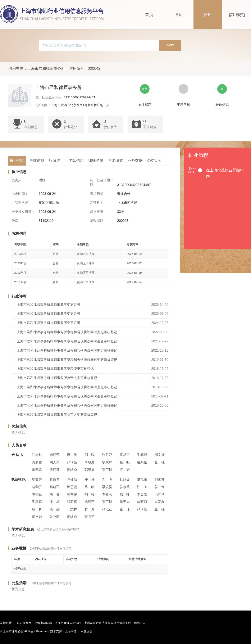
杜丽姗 (125, 479)
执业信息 (17, 161)
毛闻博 (142, 455)
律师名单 (96, 161)
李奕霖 (37, 470)
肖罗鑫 (37, 462)
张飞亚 (107, 509)
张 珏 (125, 509)
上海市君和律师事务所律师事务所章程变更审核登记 (55, 369)
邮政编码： (98, 221)
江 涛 (125, 470)
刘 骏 (90, 455)
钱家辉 (107, 462)
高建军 (55, 487)
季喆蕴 (37, 494)
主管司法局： (22, 203)
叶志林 (37, 455)
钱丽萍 (55, 455)
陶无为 (55, 462)
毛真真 (37, 502)
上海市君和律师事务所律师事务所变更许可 (49, 305)
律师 (178, 15)
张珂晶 (72, 462)
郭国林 (160, 479)
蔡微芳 (55, 479)
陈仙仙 (72, 479)
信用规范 (237, 15)
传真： (17, 221)
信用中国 (140, 623)
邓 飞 (107, 479)
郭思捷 (90, 470)
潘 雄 (72, 455)
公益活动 (155, 161)
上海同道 (71, 631)
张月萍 (107, 455)
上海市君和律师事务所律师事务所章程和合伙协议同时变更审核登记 (67, 332)
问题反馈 (86, 631)
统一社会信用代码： (102, 183)
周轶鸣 (72, 470)
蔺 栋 (55, 494)
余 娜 (55, 509)
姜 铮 (160, 487)
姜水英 (125, 487)
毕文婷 (37, 479)
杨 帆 (125, 462)
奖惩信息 (76, 161)
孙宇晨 (107, 470)
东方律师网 (24, 623)
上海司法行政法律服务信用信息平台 (108, 623)
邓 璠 (90, 479)
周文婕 (160, 455)
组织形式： (98, 194)
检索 (170, 45)
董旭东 (125, 455)
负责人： (18, 180)
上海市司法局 (43, 623)
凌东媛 (142, 462)
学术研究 (115, 161)
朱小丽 (55, 517)
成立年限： (98, 212)
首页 (149, 15)
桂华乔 (37, 487)
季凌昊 (107, 487)
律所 (208, 15)
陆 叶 (125, 494)
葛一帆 (90, 487)
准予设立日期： (23, 212)
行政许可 (56, 161)
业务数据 (135, 161)
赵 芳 (90, 509)
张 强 (160, 462)
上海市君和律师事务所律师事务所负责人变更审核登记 (57, 378)
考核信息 (37, 161)
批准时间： (20, 194)
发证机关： (98, 203)
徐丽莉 (55, 470)
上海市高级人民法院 (68, 623)
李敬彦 (90, 462)
